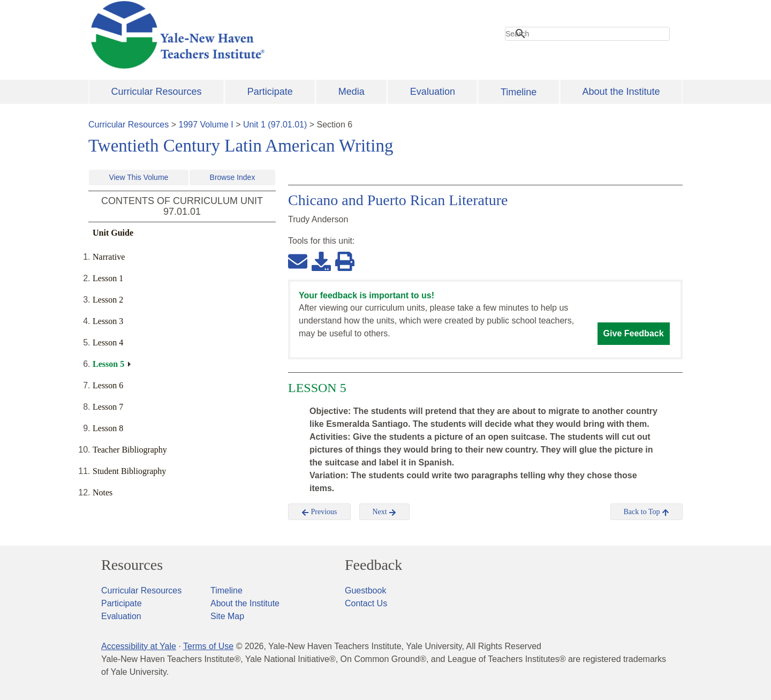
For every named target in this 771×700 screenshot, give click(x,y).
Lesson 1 (108, 278)
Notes (103, 492)
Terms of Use (208, 646)
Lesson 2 (108, 300)
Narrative (109, 257)
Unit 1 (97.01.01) (275, 125)
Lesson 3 (108, 321)
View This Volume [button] (139, 177)
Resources (132, 565)
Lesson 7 (108, 407)
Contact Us (366, 603)
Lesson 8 (108, 428)
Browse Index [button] (233, 177)
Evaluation (433, 92)
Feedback (373, 565)
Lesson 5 (108, 364)
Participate (270, 92)
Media (352, 92)
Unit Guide (113, 233)
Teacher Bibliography (130, 450)
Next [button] (385, 512)
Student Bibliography (129, 471)
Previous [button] (319, 512)
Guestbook (365, 590)
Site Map (227, 616)
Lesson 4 (108, 343)
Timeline (519, 92)
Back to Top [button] (647, 512)
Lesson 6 (108, 385)
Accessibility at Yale (139, 646)
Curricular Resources (157, 92)
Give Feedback (634, 333)
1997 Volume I (206, 125)
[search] (587, 34)
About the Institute (621, 92)
